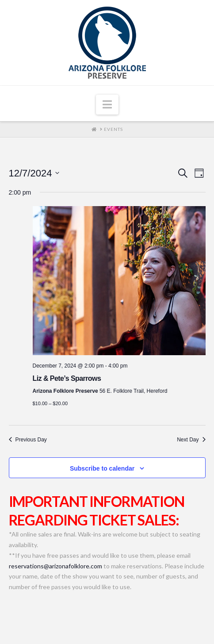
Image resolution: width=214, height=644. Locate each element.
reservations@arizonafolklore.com (55, 566)
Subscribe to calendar (102, 468)
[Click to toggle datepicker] (34, 173)
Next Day (191, 440)
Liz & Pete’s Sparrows (67, 378)
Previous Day (28, 440)
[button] (107, 105)
